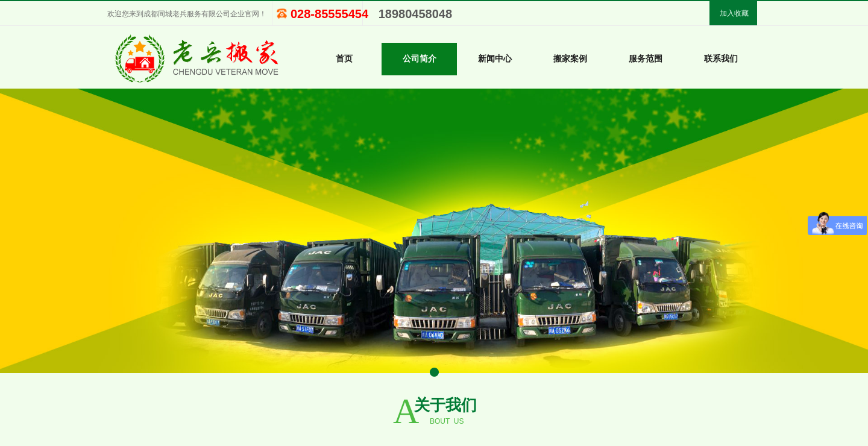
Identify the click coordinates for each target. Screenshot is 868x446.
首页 (344, 59)
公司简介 (420, 59)
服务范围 (646, 59)
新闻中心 (495, 59)
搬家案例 (570, 59)
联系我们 (721, 59)
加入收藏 (734, 13)
